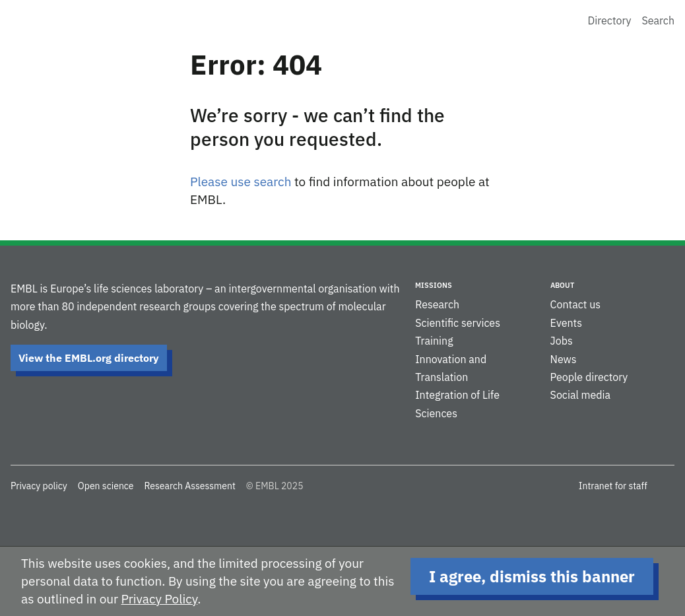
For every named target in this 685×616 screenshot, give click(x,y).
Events (566, 323)
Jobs (562, 341)
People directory (589, 377)
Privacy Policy (160, 599)
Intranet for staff (613, 486)
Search (658, 20)
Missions (434, 285)
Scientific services (458, 323)
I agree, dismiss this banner (532, 576)
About (562, 285)
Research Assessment (189, 486)
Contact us (575, 304)
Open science (106, 486)
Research (437, 304)
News (564, 359)
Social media (581, 395)
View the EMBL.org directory (89, 358)
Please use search (241, 182)
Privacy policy (39, 486)
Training (434, 341)
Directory (610, 20)
